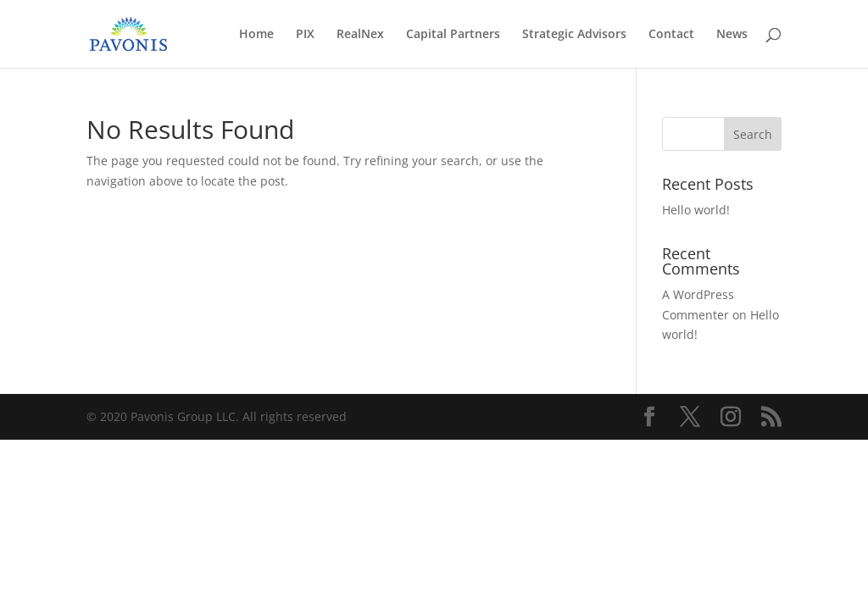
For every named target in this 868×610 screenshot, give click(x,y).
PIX (305, 35)
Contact (671, 35)
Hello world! (696, 210)
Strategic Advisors (574, 35)
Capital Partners (453, 35)
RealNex (360, 35)
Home (256, 35)
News (732, 35)
